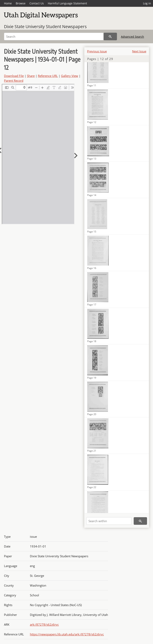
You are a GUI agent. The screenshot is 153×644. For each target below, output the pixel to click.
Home (8, 3)
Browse (21, 3)
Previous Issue (97, 51)
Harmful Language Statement (67, 3)
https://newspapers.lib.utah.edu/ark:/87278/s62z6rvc (67, 634)
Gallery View (70, 76)
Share (31, 76)
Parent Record (14, 81)
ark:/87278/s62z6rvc (44, 624)
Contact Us (37, 3)
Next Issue (139, 51)
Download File (14, 76)
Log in (147, 3)
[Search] (54, 36)
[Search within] (109, 521)
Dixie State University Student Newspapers (45, 27)
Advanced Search (132, 37)
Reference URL (48, 76)
